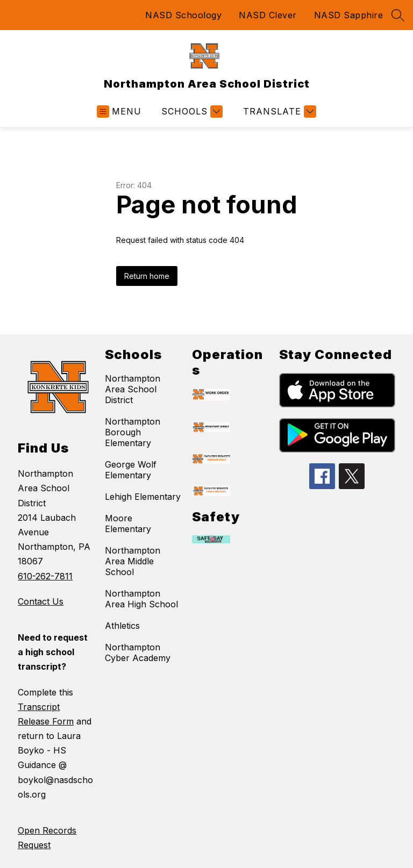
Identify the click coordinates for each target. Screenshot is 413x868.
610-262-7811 (45, 576)
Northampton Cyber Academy (138, 652)
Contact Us (41, 601)
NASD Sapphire (349, 15)
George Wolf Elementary (131, 470)
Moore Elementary (128, 523)
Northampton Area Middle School (133, 561)
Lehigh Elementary (143, 497)
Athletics (122, 626)
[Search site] (398, 15)
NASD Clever (268, 15)
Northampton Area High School (141, 599)
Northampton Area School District (133, 389)
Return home (147, 276)
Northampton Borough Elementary (133, 432)
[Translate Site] (278, 112)
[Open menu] (119, 112)
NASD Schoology (183, 15)
